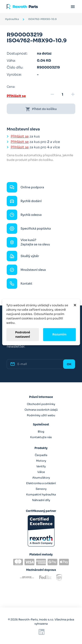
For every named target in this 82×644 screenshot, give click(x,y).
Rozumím (59, 334)
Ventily (41, 466)
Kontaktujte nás (41, 437)
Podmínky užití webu (41, 415)
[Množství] (62, 95)
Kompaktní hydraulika (41, 495)
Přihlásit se (16, 96)
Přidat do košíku (41, 109)
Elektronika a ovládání (41, 483)
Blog (41, 432)
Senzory (41, 489)
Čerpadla (41, 455)
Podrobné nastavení (23, 335)
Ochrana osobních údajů (41, 410)
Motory (41, 461)
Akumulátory (41, 478)
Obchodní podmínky (41, 404)
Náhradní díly (41, 500)
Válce (41, 472)
